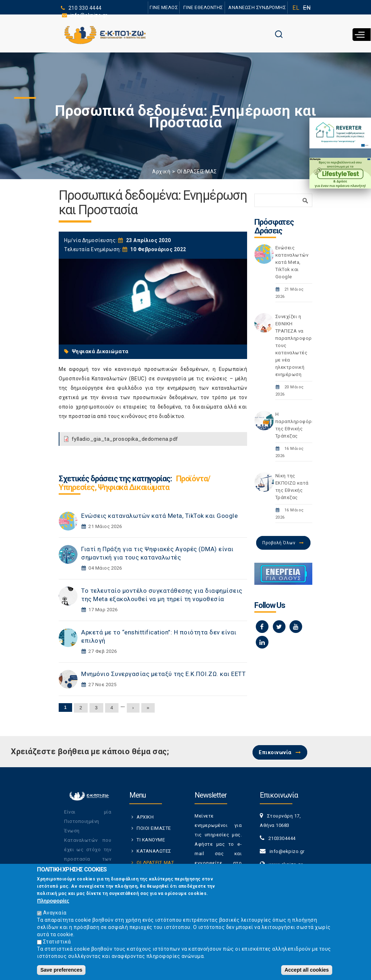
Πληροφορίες (53, 903)
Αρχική (161, 172)
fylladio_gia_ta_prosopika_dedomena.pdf (125, 439)
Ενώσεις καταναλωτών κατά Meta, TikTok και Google (159, 516)
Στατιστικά (57, 943)
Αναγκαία (55, 914)
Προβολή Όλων (279, 543)
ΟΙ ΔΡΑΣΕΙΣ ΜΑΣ (197, 172)
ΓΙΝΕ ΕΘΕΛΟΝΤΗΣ (203, 7)
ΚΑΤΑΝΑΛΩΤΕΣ (154, 851)
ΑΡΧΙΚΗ (145, 817)
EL (296, 8)
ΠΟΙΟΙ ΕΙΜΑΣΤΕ (154, 828)
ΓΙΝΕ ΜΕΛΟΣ (164, 7)
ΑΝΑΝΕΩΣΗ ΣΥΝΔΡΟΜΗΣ (257, 7)
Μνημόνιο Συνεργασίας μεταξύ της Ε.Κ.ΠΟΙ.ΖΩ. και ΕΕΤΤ (163, 674)
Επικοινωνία (275, 752)
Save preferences (61, 972)
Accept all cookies (307, 972)
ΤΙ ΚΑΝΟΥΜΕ (151, 840)
